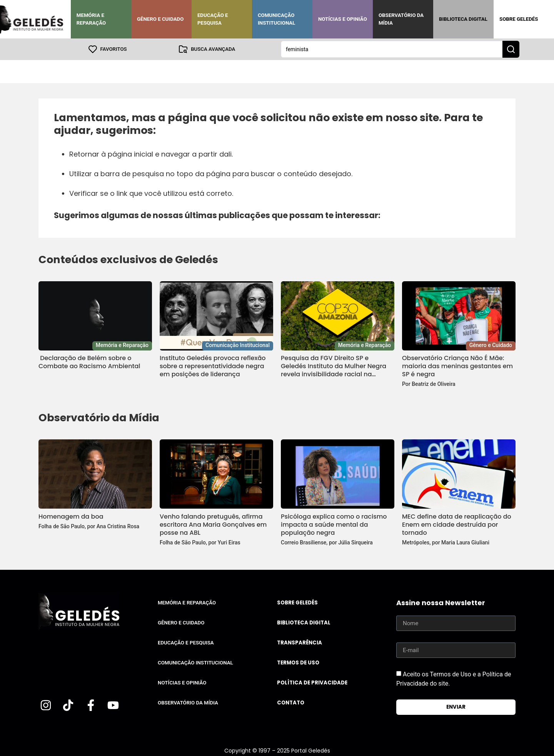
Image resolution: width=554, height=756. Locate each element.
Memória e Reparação (91, 19)
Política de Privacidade (312, 683)
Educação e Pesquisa (213, 19)
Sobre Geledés (519, 19)
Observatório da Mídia (401, 19)
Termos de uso (298, 663)
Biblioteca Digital (463, 19)
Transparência (300, 643)
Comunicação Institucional (277, 19)
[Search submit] (511, 49)
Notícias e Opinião (343, 19)
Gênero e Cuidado (160, 19)
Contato (291, 703)
